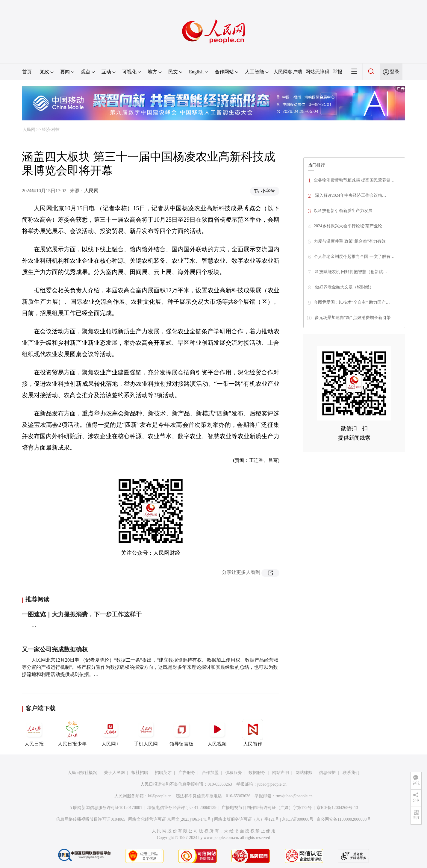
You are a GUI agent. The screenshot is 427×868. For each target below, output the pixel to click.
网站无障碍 (317, 72)
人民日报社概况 (82, 773)
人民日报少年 (72, 733)
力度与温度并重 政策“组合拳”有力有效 (350, 241)
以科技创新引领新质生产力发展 (343, 211)
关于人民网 (114, 773)
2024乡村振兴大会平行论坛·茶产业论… (350, 226)
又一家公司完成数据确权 (55, 649)
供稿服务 (234, 773)
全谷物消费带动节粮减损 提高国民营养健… (354, 180)
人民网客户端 (288, 72)
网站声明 (281, 773)
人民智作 (253, 733)
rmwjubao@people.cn (294, 796)
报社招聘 (140, 773)
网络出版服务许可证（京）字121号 (247, 819)
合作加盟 (210, 773)
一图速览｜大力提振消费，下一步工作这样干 (82, 614)
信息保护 (327, 773)
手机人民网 (146, 733)
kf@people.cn (160, 796)
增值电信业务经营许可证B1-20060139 (182, 808)
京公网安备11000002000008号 (344, 819)
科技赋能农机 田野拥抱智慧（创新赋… (350, 272)
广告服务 (187, 773)
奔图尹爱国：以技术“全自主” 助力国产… (352, 302)
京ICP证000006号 (298, 819)
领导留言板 (181, 733)
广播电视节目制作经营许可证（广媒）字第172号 (267, 808)
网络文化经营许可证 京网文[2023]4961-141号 (170, 819)
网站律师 (304, 773)
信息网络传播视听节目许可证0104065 (91, 819)
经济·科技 (51, 130)
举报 (337, 72)
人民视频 (217, 733)
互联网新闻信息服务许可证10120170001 (106, 808)
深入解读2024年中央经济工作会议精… (350, 195)
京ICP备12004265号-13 (337, 808)
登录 (395, 72)
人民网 (29, 130)
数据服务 (257, 773)
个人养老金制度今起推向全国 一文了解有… (354, 257)
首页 (27, 72)
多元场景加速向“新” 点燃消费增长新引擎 (353, 318)
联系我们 (351, 773)
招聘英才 (163, 773)
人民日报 (34, 733)
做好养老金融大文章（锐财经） (344, 287)
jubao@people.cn (272, 784)
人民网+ (110, 733)
